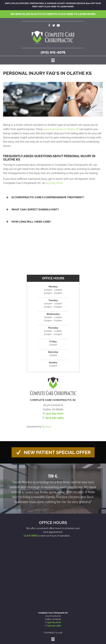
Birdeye (47, 427)
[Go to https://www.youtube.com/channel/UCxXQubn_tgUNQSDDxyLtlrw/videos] (58, 26)
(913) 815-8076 (53, 52)
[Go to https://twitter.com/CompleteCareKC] (54, 26)
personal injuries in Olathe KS (61, 129)
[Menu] (53, 60)
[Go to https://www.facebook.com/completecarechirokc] (49, 26)
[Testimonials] (53, 489)
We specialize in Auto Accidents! (53, 14)
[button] (53, 197)
